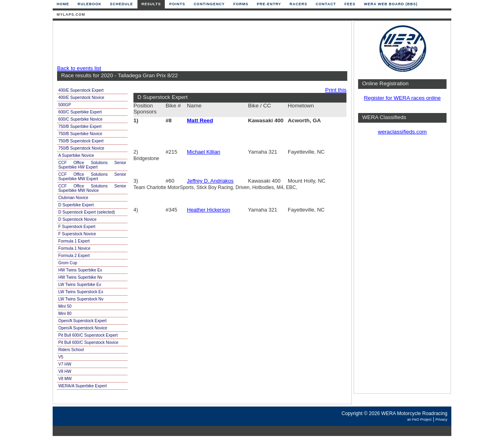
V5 (61, 357)
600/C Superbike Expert (80, 112)
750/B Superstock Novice (81, 148)
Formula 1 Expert (74, 241)
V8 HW (65, 371)
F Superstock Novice (77, 234)
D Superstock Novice (77, 219)
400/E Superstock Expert (81, 90)
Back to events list (79, 68)
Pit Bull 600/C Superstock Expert (88, 335)
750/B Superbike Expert (80, 126)
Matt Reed (200, 120)
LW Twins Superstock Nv (81, 299)
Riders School (71, 350)
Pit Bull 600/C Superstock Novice (88, 342)
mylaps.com (71, 14)
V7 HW (65, 364)
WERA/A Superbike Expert (83, 386)
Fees (350, 4)
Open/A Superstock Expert (82, 321)
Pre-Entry (269, 4)
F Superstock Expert (77, 227)
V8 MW (65, 379)
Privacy (441, 419)
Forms (241, 4)
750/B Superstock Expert (81, 141)
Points (177, 4)
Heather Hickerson (209, 210)
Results (151, 4)
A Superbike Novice (76, 155)
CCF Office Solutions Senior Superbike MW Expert (92, 177)
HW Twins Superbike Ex (80, 270)
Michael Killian (204, 152)
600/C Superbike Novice (80, 119)
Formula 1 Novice (74, 248)
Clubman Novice (73, 198)
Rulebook (90, 4)
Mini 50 (65, 306)
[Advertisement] (200, 43)
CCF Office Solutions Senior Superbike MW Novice (92, 188)
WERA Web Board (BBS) (391, 4)
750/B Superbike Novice (80, 134)
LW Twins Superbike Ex (80, 285)
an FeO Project (419, 419)
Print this (336, 90)
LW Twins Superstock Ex (81, 292)
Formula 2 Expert (74, 256)
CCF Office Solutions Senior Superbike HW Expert (92, 165)
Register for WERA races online (402, 98)
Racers (299, 4)
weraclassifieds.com (402, 132)
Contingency (209, 4)
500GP (65, 105)
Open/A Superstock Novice (83, 328)
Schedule (122, 4)
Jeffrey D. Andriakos (210, 181)
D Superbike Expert (76, 205)
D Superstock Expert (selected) (87, 212)
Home (63, 4)
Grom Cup (68, 263)
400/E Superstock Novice (81, 98)
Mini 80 (65, 314)
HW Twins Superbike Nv (80, 277)
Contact (326, 4)
